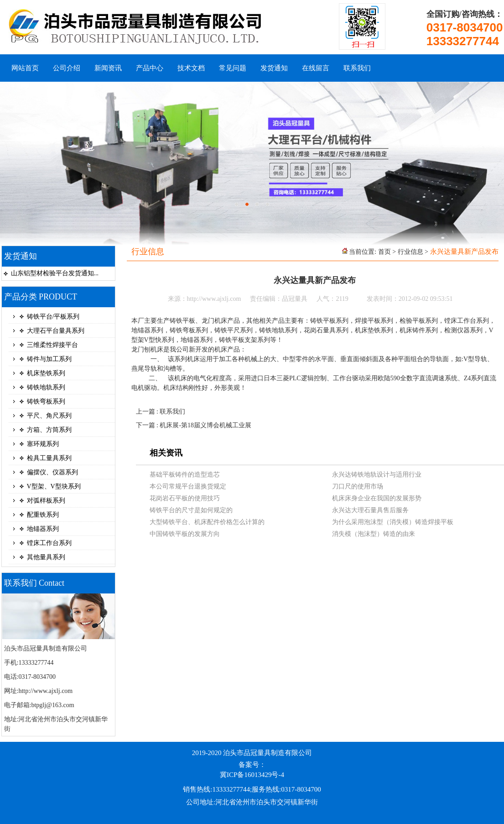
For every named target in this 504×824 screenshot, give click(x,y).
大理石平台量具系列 (56, 331)
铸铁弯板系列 (46, 402)
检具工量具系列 (49, 458)
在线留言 (316, 68)
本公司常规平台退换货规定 (188, 486)
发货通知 (274, 68)
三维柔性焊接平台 (52, 345)
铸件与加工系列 (49, 359)
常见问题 (233, 68)
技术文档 (191, 68)
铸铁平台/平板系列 (53, 317)
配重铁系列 (43, 515)
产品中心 (150, 68)
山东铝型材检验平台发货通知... (55, 273)
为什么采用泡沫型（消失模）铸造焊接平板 (393, 522)
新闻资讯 (108, 68)
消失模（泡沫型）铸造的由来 (374, 534)
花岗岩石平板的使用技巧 (185, 498)
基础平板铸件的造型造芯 (185, 475)
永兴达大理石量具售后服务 (370, 510)
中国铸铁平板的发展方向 (185, 534)
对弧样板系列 (46, 501)
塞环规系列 (43, 444)
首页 (384, 252)
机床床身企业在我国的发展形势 (377, 498)
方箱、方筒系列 (49, 430)
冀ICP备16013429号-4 (252, 775)
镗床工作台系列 (49, 543)
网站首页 (25, 68)
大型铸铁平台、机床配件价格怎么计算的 (207, 522)
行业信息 (410, 252)
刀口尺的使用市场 (358, 486)
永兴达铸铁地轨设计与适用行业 (377, 475)
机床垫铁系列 (46, 373)
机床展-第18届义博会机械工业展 (205, 425)
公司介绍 (67, 68)
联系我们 (357, 68)
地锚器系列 (43, 529)
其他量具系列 (46, 557)
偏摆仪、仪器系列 (52, 472)
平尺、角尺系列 (49, 416)
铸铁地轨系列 (46, 387)
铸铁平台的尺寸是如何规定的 (191, 510)
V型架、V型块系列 (54, 486)
